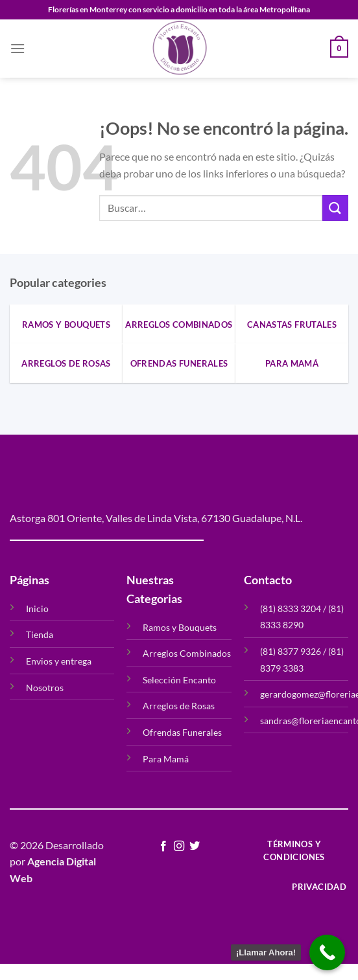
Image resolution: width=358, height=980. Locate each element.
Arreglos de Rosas (179, 706)
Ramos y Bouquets (180, 627)
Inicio (37, 609)
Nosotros (45, 688)
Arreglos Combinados (187, 653)
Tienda (40, 634)
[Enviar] (335, 208)
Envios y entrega (59, 661)
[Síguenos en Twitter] (195, 847)
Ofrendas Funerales (182, 732)
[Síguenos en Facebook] (163, 847)
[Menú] (18, 48)
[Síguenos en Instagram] (179, 847)
